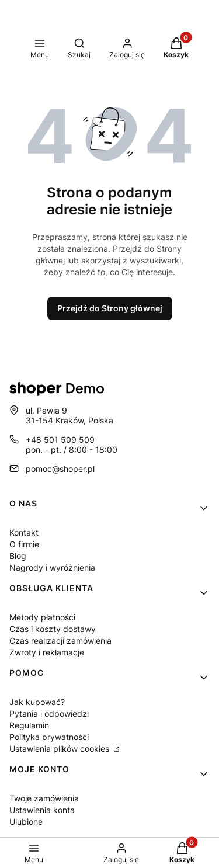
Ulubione (26, 822)
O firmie (24, 544)
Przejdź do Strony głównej (110, 308)
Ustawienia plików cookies (60, 749)
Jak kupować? (37, 702)
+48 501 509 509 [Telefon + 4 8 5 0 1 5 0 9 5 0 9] (60, 440)
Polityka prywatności (49, 737)
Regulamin (29, 725)
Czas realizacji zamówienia (60, 640)
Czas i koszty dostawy (53, 629)
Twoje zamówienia (44, 798)
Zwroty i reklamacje (47, 652)
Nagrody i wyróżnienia (52, 567)
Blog (18, 556)
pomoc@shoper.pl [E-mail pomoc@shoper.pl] (60, 469)
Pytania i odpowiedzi (49, 714)
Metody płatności (42, 617)
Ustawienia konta (42, 810)
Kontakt (24, 532)
